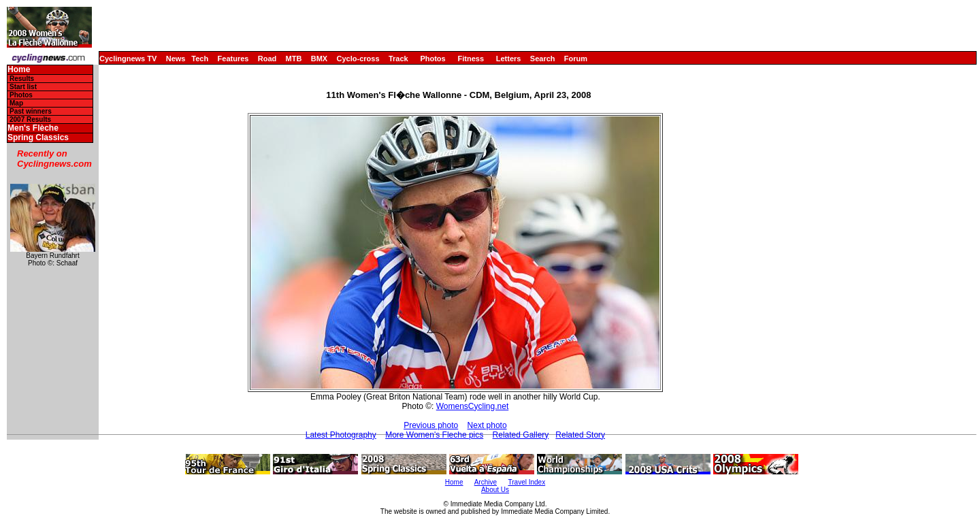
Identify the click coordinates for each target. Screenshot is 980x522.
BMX (319, 59)
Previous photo (431, 425)
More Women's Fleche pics (434, 435)
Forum (576, 59)
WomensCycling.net (473, 406)
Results (22, 79)
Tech (200, 59)
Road (267, 59)
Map (16, 103)
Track (398, 59)
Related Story (580, 435)
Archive (486, 482)
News (176, 59)
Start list (23, 87)
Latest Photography (341, 435)
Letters (509, 59)
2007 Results (30, 119)
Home (19, 70)
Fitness (471, 59)
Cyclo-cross (358, 59)
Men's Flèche (33, 128)
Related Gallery (521, 435)
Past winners (31, 111)
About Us (495, 490)
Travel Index (527, 482)
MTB (294, 59)
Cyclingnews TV (128, 59)
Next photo (487, 425)
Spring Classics (38, 138)
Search (543, 59)
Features (233, 59)
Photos (432, 59)
